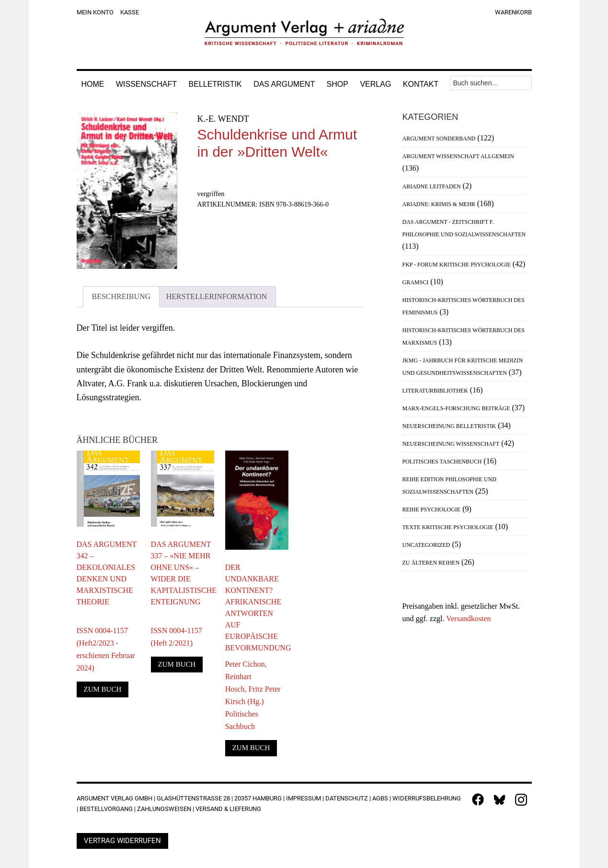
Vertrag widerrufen (122, 841)
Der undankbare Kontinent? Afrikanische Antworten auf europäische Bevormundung (257, 608)
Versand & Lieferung (228, 809)
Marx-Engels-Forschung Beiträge (456, 408)
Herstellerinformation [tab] (217, 296)
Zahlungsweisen (164, 809)
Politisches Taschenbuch (442, 462)
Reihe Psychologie (432, 509)
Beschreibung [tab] (121, 296)
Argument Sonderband (439, 139)
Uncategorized (426, 545)
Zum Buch (103, 689)
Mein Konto (95, 12)
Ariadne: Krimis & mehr (439, 204)
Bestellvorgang (106, 809)
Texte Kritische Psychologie (448, 527)
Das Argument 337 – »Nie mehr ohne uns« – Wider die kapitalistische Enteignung (183, 573)
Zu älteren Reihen (431, 563)
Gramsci (416, 282)
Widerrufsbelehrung (427, 798)
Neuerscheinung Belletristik (449, 426)
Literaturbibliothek (435, 391)
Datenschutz (347, 798)
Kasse (130, 12)
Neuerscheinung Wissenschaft (451, 444)
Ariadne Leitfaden (432, 186)
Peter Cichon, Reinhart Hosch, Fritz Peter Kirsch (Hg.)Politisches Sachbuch (253, 695)
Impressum (304, 798)
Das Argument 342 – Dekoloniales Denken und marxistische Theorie (107, 573)
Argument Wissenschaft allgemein (458, 156)
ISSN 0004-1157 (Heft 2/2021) (177, 631)
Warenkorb (513, 12)
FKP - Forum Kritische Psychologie (457, 265)
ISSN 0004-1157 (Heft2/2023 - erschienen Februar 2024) (106, 643)
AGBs (380, 798)
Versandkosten (468, 619)
